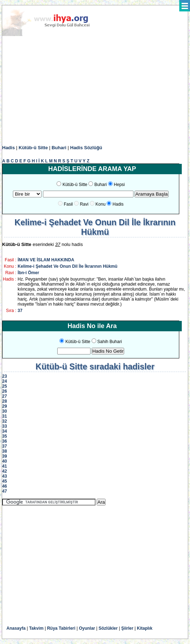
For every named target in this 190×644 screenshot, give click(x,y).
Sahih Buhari (110, 342)
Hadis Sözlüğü (86, 148)
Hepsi (119, 185)
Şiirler (127, 628)
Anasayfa (16, 628)
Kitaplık (145, 628)
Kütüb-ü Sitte (33, 148)
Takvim (36, 628)
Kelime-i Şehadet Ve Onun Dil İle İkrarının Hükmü (67, 266)
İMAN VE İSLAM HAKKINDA (46, 260)
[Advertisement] (95, 91)
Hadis (8, 148)
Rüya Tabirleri (61, 628)
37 (20, 311)
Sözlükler (108, 628)
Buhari (59, 148)
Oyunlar (87, 628)
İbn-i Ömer (28, 273)
